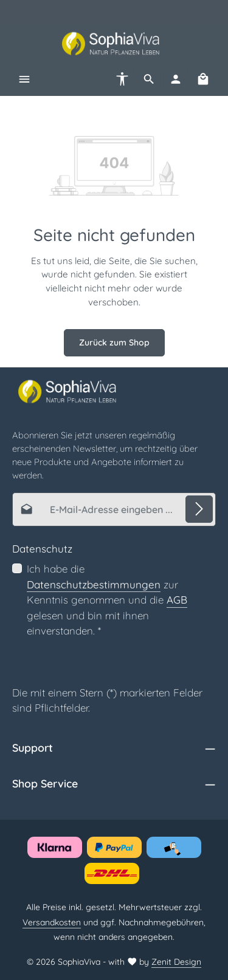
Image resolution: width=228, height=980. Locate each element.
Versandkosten (52, 922)
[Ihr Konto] (176, 79)
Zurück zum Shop (114, 342)
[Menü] (24, 79)
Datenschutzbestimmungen (94, 584)
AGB (177, 600)
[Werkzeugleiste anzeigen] (122, 79)
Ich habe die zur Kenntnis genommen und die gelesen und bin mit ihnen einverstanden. (107, 600)
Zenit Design (176, 962)
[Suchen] (149, 79)
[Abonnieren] (199, 509)
